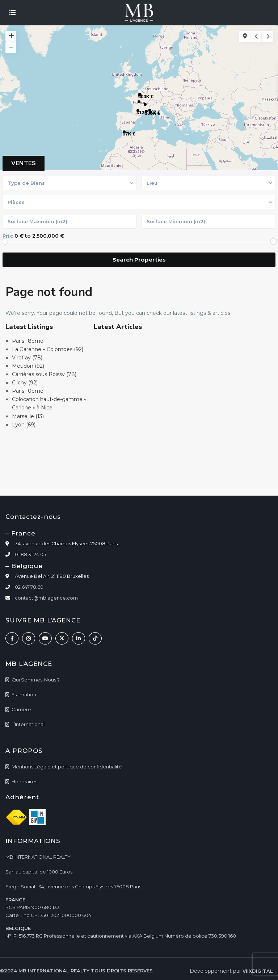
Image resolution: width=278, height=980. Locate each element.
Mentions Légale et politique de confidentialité (67, 767)
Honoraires (24, 781)
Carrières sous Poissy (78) (44, 374)
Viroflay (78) (27, 358)
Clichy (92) (25, 383)
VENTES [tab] (24, 163)
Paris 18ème (28, 341)
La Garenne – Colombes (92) (48, 349)
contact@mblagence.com (46, 598)
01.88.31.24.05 (30, 554)
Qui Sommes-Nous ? (36, 680)
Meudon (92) (28, 366)
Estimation (24, 695)
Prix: (8, 236)
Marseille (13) (28, 416)
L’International (28, 724)
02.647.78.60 (29, 587)
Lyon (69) (24, 425)
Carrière (21, 709)
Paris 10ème (28, 391)
